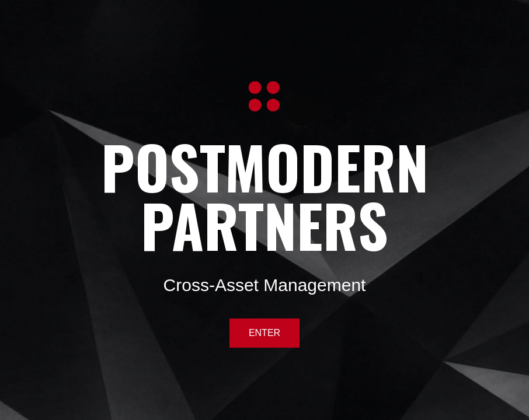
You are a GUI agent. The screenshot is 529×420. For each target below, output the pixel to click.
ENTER (264, 333)
